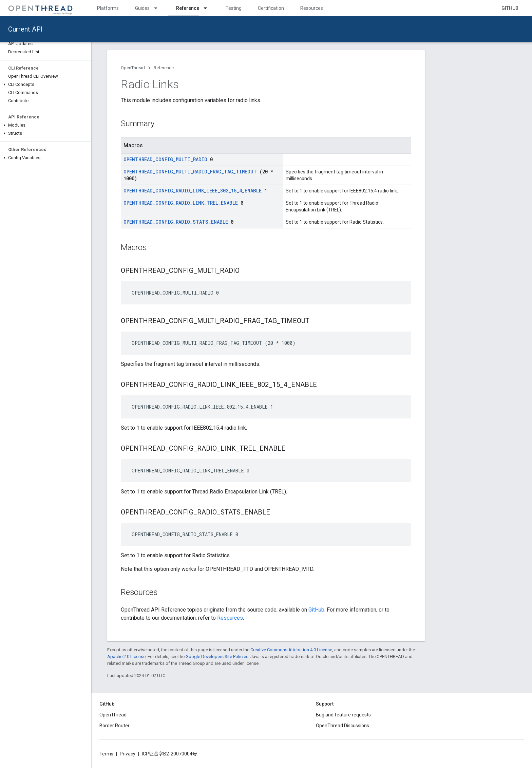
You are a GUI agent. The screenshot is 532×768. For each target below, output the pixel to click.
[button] (46, 85)
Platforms (108, 8)
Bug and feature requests (343, 715)
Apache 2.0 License (126, 657)
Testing (234, 8)
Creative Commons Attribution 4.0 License (291, 650)
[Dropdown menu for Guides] (159, 8)
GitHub (510, 8)
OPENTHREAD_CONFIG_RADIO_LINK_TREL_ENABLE (181, 203)
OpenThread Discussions (343, 726)
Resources (312, 8)
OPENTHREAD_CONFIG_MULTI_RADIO (165, 159)
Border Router (115, 726)
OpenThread (133, 68)
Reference (164, 68)
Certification (271, 8)
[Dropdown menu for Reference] (208, 8)
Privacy (128, 754)
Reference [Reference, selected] (188, 8)
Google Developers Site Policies (217, 657)
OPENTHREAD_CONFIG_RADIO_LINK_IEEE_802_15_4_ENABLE (193, 191)
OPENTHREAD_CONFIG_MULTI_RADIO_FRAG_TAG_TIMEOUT (190, 172)
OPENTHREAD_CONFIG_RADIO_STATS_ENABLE (176, 222)
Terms (106, 754)
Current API (25, 29)
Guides (142, 8)
